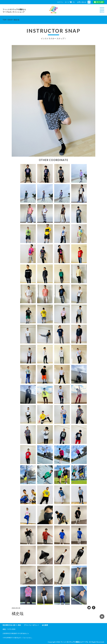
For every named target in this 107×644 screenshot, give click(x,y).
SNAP (10, 20)
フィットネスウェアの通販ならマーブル (74, 642)
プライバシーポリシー (31, 625)
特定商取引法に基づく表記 (12, 625)
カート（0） (70, 2)
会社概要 (45, 625)
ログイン (60, 2)
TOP (4, 20)
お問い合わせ (82, 2)
